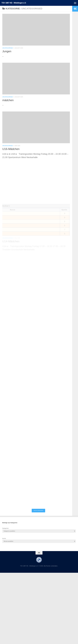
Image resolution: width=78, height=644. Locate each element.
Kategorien (5, 528)
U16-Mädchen (11, 150)
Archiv (4, 538)
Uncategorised (8, 48)
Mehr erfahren (38, 510)
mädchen (8, 100)
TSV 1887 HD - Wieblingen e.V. (14, 3)
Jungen (7, 51)
